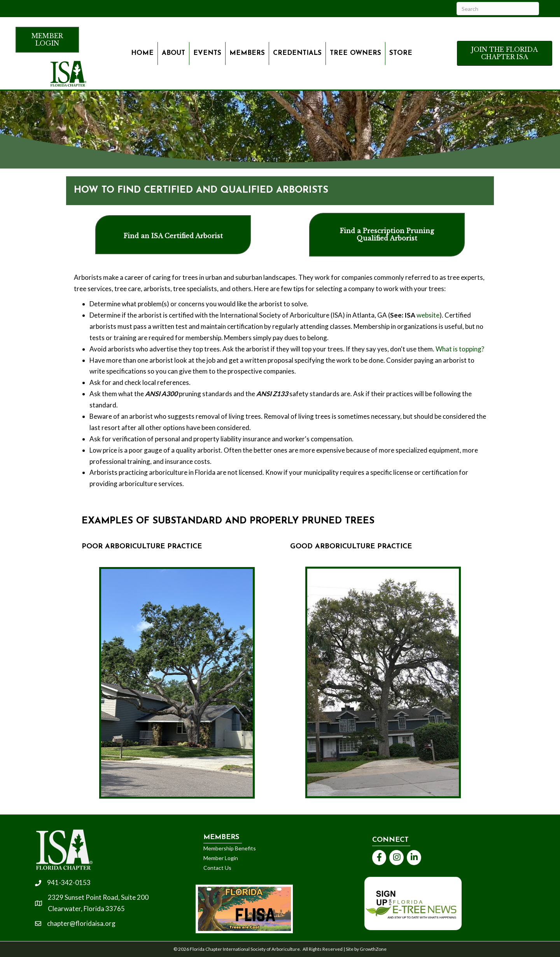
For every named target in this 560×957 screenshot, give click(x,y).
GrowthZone (373, 949)
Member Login (221, 858)
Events (207, 53)
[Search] (498, 9)
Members (247, 53)
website (428, 315)
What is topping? (460, 349)
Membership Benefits (230, 848)
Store (401, 53)
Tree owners (355, 53)
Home (142, 53)
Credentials (297, 53)
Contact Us (217, 868)
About (173, 53)
